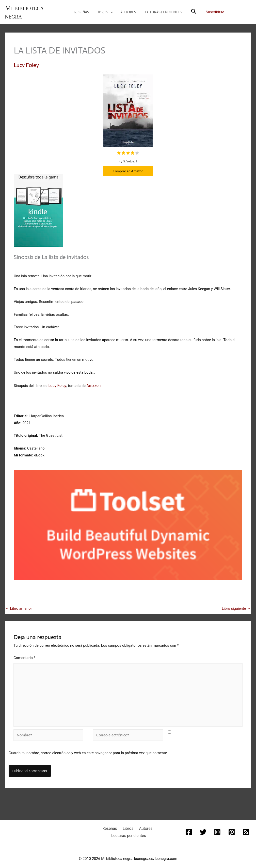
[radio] (119, 153)
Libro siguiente (236, 607)
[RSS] (245, 827)
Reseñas (112, 823)
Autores (143, 823)
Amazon (92, 384)
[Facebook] (190, 827)
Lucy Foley (26, 65)
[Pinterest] (231, 827)
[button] (111, 12)
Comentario (24, 657)
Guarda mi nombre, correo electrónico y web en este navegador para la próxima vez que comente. (88, 748)
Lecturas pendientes (129, 830)
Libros (128, 823)
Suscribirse (215, 12)
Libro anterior (19, 607)
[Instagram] (217, 827)
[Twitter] (204, 827)
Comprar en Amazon (128, 171)
